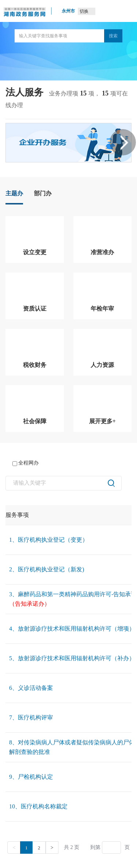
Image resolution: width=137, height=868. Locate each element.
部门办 (43, 193)
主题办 (14, 193)
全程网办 (26, 463)
